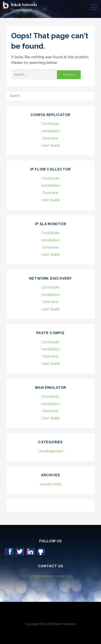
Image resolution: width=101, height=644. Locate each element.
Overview (50, 138)
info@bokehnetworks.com (51, 576)
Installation (50, 131)
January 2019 (50, 484)
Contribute (50, 124)
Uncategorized (50, 451)
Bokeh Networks (24, 5)
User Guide (50, 145)
